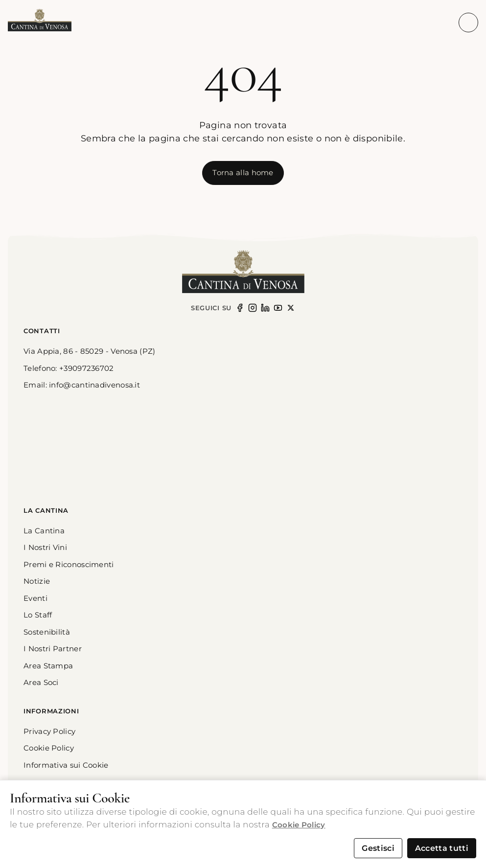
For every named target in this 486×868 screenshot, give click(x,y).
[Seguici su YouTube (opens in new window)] (278, 308)
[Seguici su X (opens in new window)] (291, 308)
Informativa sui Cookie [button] (66, 765)
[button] (40, 21)
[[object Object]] (243, 173)
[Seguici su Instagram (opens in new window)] (253, 308)
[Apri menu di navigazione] (468, 23)
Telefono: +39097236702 (69, 368)
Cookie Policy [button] (49, 748)
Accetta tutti (442, 848)
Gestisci (378, 848)
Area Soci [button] (41, 682)
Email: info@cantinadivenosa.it (82, 385)
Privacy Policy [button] (49, 731)
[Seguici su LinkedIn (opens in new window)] (265, 308)
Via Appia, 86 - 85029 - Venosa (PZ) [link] (90, 351)
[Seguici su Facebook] (240, 308)
